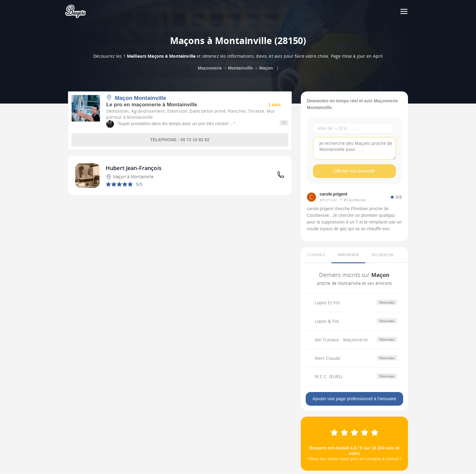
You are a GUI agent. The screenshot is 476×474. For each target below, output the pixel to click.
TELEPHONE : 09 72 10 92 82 (180, 140)
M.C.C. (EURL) (329, 377)
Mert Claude (328, 358)
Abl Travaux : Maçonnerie (341, 340)
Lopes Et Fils (328, 303)
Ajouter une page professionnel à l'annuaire (354, 399)
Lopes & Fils (327, 321)
